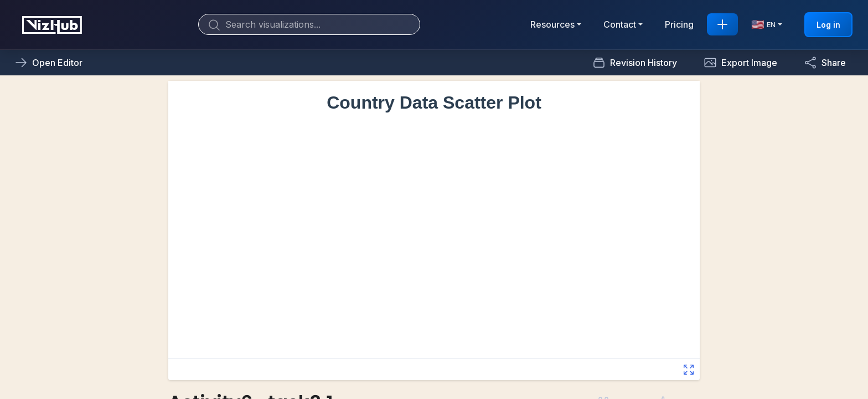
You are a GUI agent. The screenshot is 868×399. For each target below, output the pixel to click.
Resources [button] (552, 24)
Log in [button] (828, 25)
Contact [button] (620, 24)
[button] (740, 63)
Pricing (679, 24)
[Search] (309, 24)
